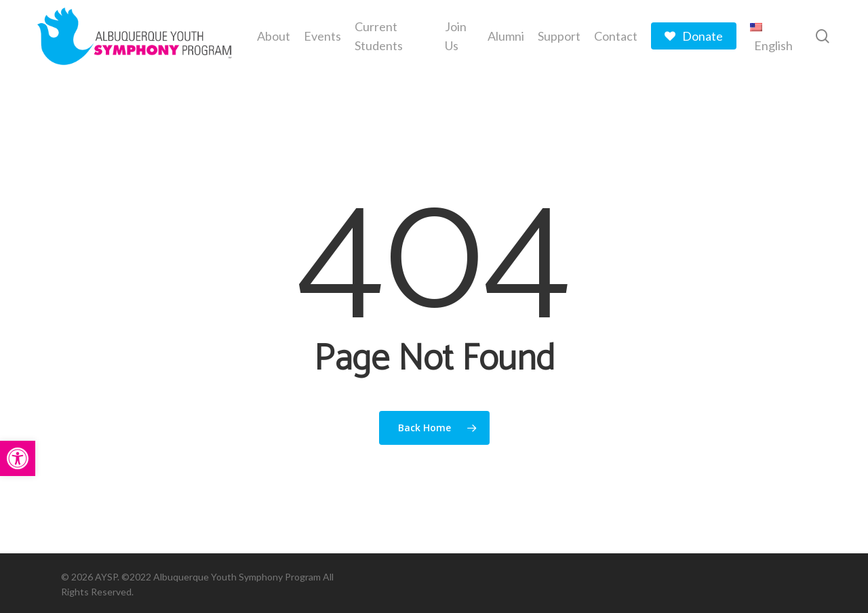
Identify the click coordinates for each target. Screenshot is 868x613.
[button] (18, 458)
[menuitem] (773, 36)
